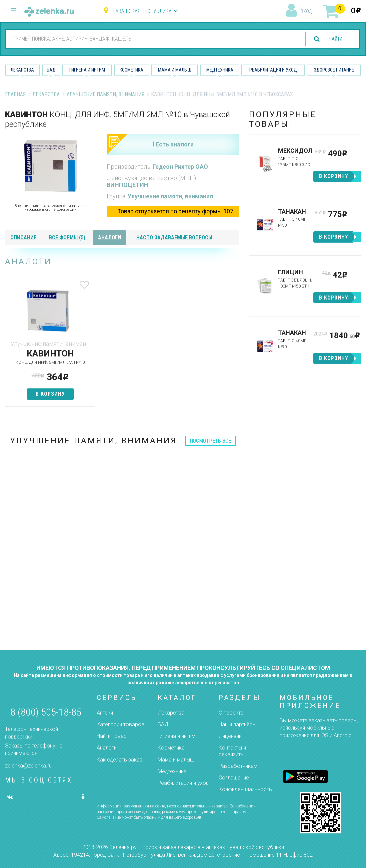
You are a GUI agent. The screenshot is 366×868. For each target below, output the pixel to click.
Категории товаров (120, 724)
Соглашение (234, 778)
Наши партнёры (237, 724)
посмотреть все (210, 447)
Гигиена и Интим (87, 70)
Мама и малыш (175, 70)
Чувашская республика (142, 11)
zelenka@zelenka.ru (28, 766)
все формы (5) (67, 237)
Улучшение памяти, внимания (105, 94)
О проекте (231, 713)
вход (306, 11)
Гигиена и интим (176, 736)
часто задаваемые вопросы (174, 237)
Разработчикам (238, 766)
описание (23, 237)
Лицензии (230, 736)
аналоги (109, 237)
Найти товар (112, 736)
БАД (51, 70)
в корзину (44, 400)
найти (333, 39)
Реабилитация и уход (273, 70)
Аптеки (105, 713)
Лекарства (22, 70)
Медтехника (220, 70)
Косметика (131, 70)
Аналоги (107, 748)
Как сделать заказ (119, 760)
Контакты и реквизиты (232, 751)
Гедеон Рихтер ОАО (180, 167)
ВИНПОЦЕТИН (127, 185)
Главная (15, 94)
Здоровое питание (334, 70)
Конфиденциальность (245, 789)
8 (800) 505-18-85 (46, 712)
